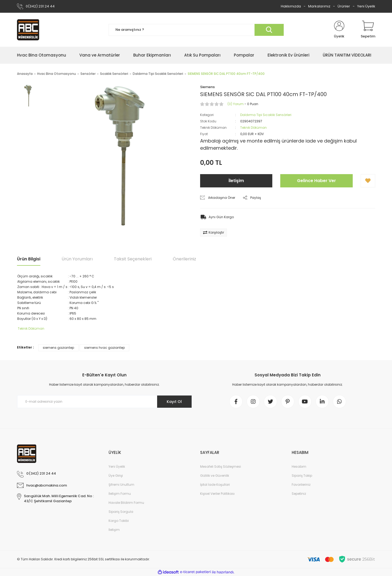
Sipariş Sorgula (121, 512)
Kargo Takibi (119, 521)
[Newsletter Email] (105, 402)
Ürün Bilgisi (29, 259)
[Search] (196, 30)
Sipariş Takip (302, 476)
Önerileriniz (184, 259)
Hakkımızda (291, 6)
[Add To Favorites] (368, 181)
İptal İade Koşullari (215, 485)
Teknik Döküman (253, 128)
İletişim (236, 181)
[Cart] (368, 30)
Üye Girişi (116, 476)
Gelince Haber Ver (316, 181)
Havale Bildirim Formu (126, 503)
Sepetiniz (299, 494)
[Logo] (28, 30)
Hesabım (299, 467)
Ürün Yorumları (77, 259)
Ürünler (344, 6)
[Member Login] (339, 30)
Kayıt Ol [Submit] (174, 402)
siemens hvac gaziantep (104, 348)
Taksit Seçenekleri (133, 259)
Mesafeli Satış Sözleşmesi (221, 467)
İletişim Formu (120, 494)
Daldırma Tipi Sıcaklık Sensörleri (266, 115)
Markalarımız (319, 6)
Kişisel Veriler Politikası (217, 494)
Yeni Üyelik (366, 6)
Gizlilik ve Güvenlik (215, 476)
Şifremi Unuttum (121, 485)
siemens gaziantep (58, 348)
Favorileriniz (301, 485)
